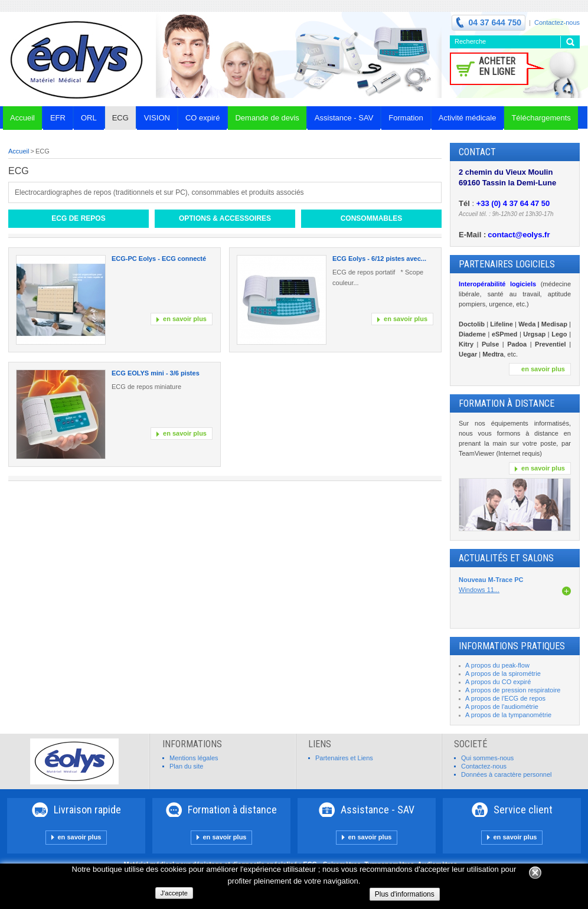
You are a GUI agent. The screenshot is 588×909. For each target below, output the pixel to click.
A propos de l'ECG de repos (505, 698)
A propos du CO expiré (498, 682)
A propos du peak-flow (497, 665)
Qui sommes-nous (487, 758)
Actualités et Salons (506, 558)
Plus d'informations (405, 894)
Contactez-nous (557, 22)
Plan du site (186, 766)
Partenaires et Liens (344, 758)
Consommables (372, 218)
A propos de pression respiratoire (513, 690)
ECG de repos (78, 218)
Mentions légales (194, 758)
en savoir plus (185, 319)
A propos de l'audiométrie (502, 707)
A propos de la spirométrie (503, 673)
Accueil (19, 151)
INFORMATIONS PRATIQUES (512, 646)
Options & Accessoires (225, 218)
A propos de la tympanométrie (508, 715)
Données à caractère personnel (506, 774)
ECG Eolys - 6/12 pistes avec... (379, 259)
